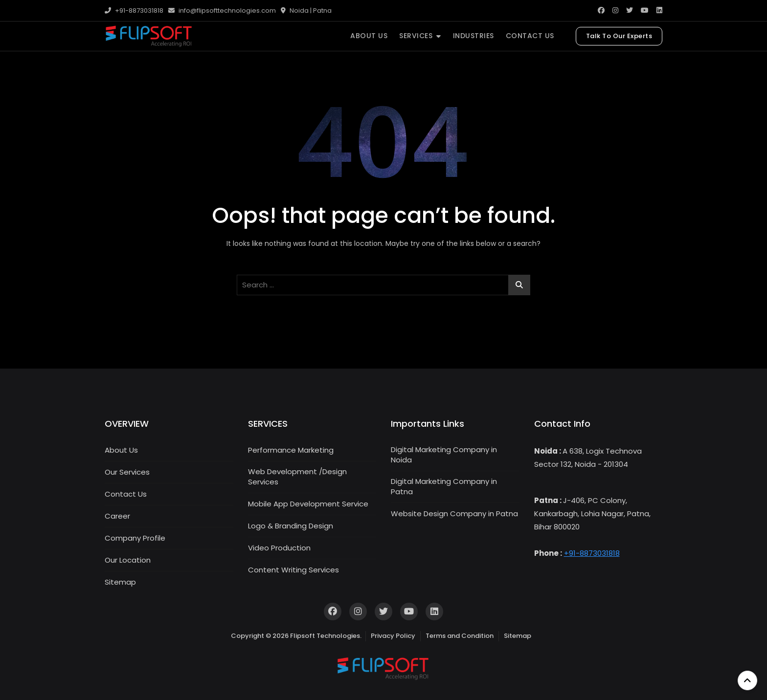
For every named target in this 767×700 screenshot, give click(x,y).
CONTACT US (530, 36)
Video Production (279, 548)
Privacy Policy (393, 636)
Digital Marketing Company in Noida (444, 455)
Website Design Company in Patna (454, 514)
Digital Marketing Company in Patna (444, 486)
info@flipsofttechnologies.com (222, 11)
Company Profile (135, 538)
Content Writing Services (293, 570)
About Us (121, 450)
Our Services (127, 472)
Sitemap (120, 582)
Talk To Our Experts (619, 36)
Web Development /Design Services (297, 477)
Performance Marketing (291, 450)
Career (117, 516)
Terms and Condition (460, 636)
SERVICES (416, 36)
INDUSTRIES (474, 36)
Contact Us (126, 494)
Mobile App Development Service (308, 504)
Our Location (128, 560)
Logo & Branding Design (291, 526)
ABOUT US (369, 36)
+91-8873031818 (134, 11)
